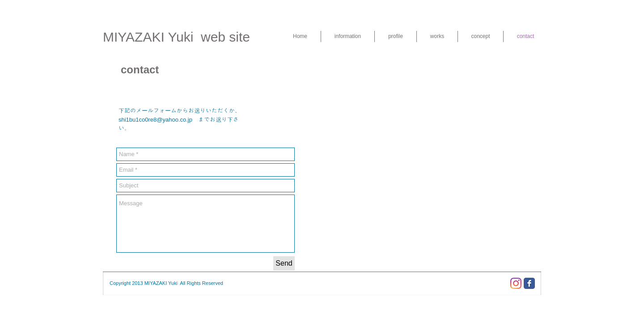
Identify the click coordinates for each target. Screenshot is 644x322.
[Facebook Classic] (529, 283)
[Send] (284, 263)
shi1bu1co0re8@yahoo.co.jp (155, 120)
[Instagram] (516, 283)
